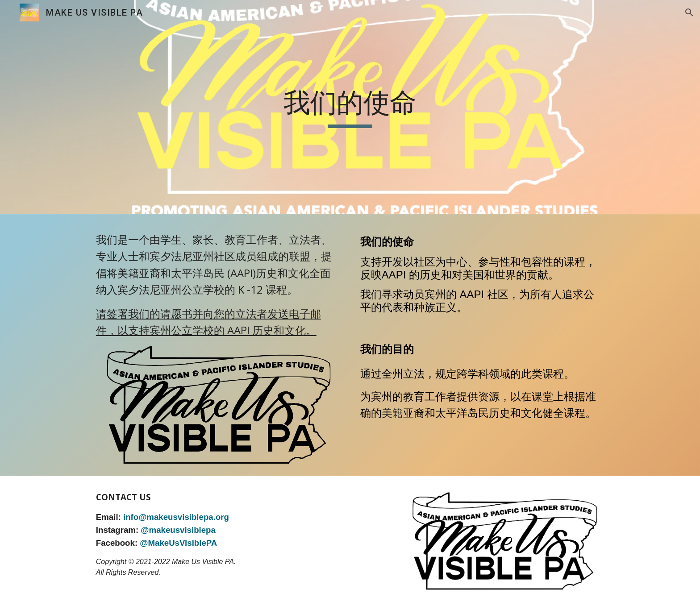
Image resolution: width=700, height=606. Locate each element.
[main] (350, 107)
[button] (689, 12)
